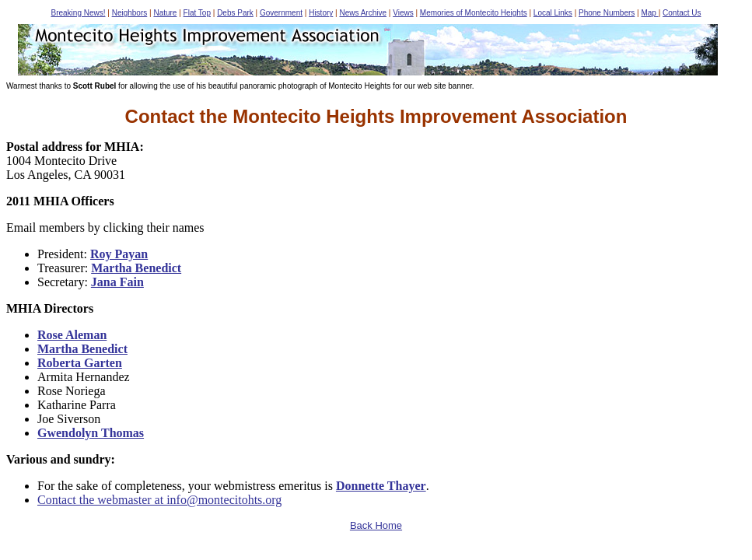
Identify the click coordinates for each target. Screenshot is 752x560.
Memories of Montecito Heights (474, 13)
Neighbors (130, 13)
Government (281, 13)
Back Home (376, 525)
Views (403, 13)
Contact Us (682, 13)
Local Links (553, 13)
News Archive (363, 13)
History (321, 13)
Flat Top (197, 13)
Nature (165, 13)
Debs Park (235, 13)
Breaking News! (78, 13)
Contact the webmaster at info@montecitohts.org (159, 500)
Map (649, 13)
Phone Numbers (607, 13)
